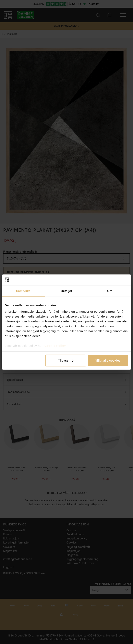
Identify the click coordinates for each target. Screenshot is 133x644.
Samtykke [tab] (23, 291)
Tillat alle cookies (108, 360)
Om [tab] (110, 291)
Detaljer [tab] (66, 291)
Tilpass (66, 360)
